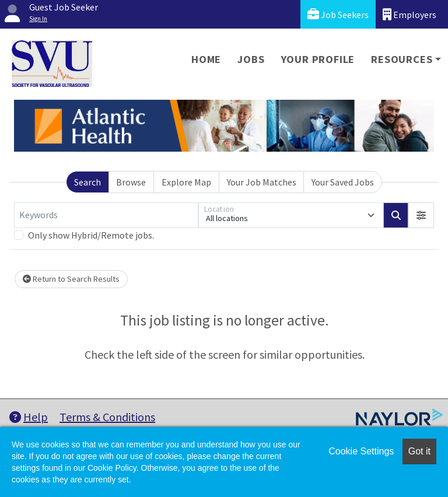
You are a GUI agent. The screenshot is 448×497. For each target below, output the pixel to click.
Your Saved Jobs (343, 182)
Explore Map (186, 182)
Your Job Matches (262, 182)
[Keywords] (106, 215)
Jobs (251, 59)
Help (29, 417)
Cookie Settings (361, 451)
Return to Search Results (71, 279)
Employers (409, 14)
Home (206, 59)
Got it (419, 451)
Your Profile (318, 59)
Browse (131, 182)
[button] (421, 215)
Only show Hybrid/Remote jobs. (91, 235)
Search (87, 182)
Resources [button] (402, 59)
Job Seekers (338, 14)
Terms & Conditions (107, 417)
